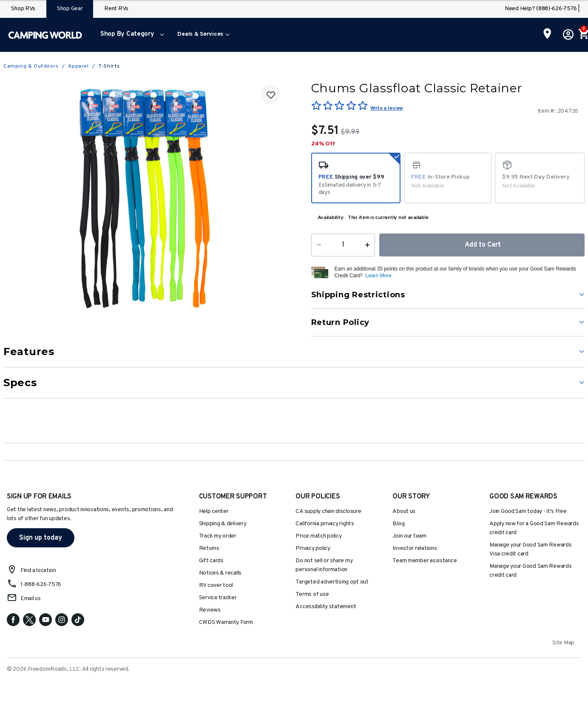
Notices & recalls (220, 573)
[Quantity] (343, 245)
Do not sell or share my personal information (324, 565)
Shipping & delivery (223, 524)
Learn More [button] (378, 276)
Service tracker (218, 598)
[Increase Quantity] (369, 245)
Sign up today (41, 538)
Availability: (331, 218)
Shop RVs (23, 9)
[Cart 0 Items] (583, 35)
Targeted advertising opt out (332, 582)
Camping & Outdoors (31, 66)
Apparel (78, 66)
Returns (209, 548)
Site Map (563, 643)
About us (404, 511)
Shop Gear (70, 9)
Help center (214, 511)
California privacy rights (325, 524)
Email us (31, 599)
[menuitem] (130, 35)
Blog (398, 524)
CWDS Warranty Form (226, 622)
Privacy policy (313, 548)
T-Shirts (109, 66)
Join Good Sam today (528, 511)
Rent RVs (116, 9)
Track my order (218, 536)
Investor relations (415, 548)
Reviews (210, 610)
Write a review (387, 108)
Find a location (38, 571)
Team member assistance (425, 561)
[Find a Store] (547, 34)
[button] (130, 35)
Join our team (409, 536)
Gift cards (211, 561)
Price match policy (318, 536)
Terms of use (312, 594)
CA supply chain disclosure (328, 511)
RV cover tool (216, 585)
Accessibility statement (326, 607)
